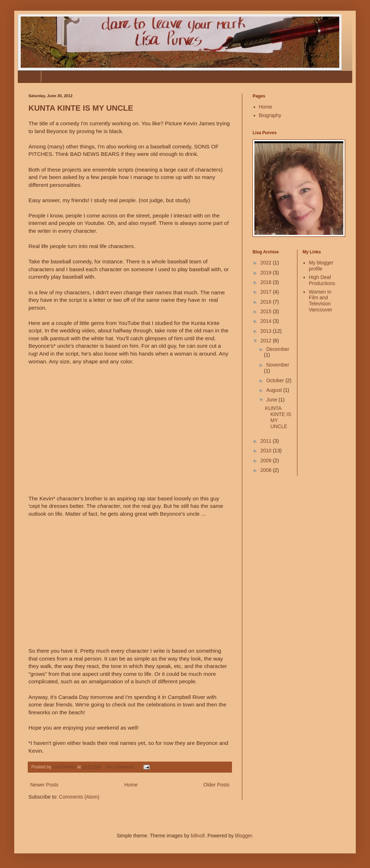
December (278, 349)
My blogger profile (321, 266)
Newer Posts (44, 785)
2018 (267, 282)
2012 (267, 341)
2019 (267, 273)
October (276, 380)
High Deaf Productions (322, 280)
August (274, 390)
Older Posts (216, 785)
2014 (267, 321)
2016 (267, 302)
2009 (267, 461)
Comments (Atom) (79, 797)
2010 (267, 451)
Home (29, 77)
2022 (267, 263)
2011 (267, 441)
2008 (267, 470)
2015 (267, 311)
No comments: (121, 767)
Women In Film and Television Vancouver (321, 301)
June (272, 400)
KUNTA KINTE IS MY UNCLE (81, 108)
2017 (267, 292)
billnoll (198, 836)
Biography (57, 77)
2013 (267, 331)
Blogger (244, 836)
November (278, 365)
